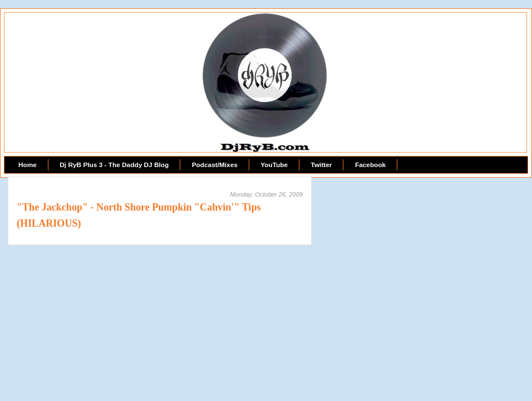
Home (28, 165)
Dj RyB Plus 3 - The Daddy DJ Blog (114, 165)
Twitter (322, 165)
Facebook (370, 165)
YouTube (274, 165)
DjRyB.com (266, 37)
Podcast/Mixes (215, 165)
